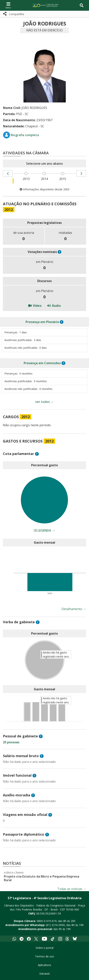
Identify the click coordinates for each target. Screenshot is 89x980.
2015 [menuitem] (63, 179)
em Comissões (42, 363)
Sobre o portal (44, 948)
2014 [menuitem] (44, 179)
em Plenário (42, 322)
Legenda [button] (43, 530)
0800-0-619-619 (47, 921)
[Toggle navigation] (82, 5)
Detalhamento (74, 609)
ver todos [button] (42, 402)
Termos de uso (44, 956)
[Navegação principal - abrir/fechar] (8, 5)
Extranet (45, 974)
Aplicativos (44, 965)
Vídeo (35, 306)
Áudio (54, 306)
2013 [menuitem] (26, 179)
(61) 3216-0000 (55, 925)
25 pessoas (11, 742)
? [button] (59, 252)
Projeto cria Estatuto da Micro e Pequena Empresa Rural (42, 878)
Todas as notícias (72, 889)
